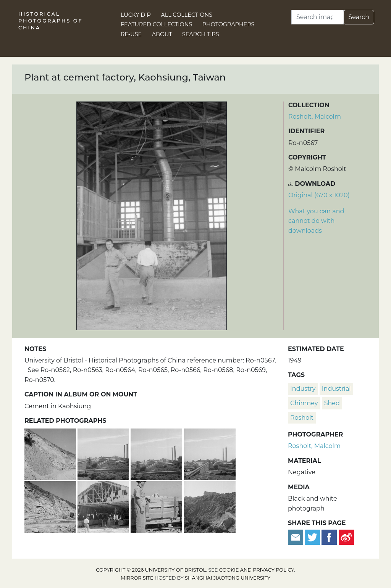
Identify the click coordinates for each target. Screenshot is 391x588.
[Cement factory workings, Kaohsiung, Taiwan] (210, 506)
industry (303, 389)
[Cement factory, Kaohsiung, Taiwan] (104, 453)
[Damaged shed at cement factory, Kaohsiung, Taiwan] (104, 506)
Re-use (131, 34)
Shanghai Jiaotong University (228, 578)
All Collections (187, 15)
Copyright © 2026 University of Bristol (151, 570)
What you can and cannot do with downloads (316, 221)
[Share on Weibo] (346, 537)
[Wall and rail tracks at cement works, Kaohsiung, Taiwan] (51, 453)
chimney (304, 403)
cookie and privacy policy (257, 570)
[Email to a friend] (296, 537)
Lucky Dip (136, 15)
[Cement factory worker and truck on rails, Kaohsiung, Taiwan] (157, 506)
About (162, 34)
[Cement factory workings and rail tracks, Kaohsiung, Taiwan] (51, 506)
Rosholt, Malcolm (315, 117)
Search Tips (201, 34)
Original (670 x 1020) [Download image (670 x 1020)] (319, 195)
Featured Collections (156, 24)
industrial (336, 389)
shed (332, 403)
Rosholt (302, 418)
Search (359, 17)
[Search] (317, 17)
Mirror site (137, 578)
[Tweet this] (313, 537)
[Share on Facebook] (329, 537)
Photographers (229, 24)
